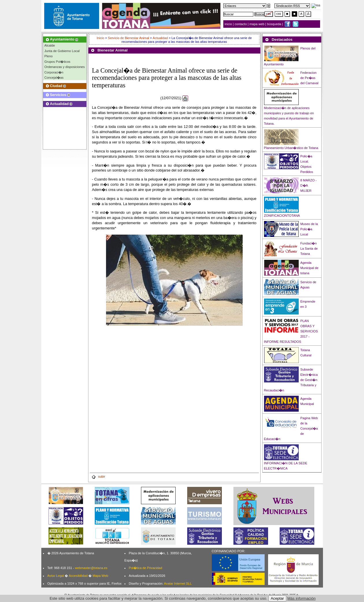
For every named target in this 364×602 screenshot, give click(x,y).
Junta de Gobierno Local (62, 51)
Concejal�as (54, 78)
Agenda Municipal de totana (310, 268)
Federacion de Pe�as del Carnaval (310, 78)
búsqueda (274, 24)
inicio (229, 24)
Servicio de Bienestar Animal (128, 38)
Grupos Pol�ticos (57, 62)
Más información (302, 598)
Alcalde (50, 45)
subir (98, 476)
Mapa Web (100, 576)
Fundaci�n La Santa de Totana (309, 248)
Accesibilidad (78, 576)
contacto (241, 24)
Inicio (101, 38)
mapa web (258, 24)
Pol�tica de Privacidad (145, 568)
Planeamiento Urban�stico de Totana (291, 148)
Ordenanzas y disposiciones (65, 67)
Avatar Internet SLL (178, 583)
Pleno (49, 56)
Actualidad (160, 38)
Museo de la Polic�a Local (309, 229)
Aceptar (277, 598)
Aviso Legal (56, 576)
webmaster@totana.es (91, 568)
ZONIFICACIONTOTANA (282, 216)
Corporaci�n (54, 72)
